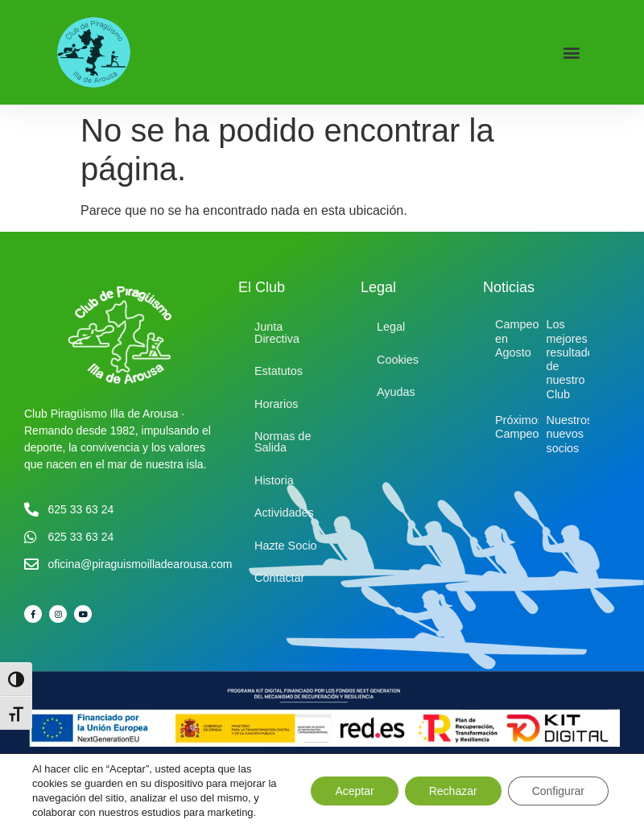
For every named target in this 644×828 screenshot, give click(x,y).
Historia (274, 480)
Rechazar (453, 791)
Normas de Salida (283, 442)
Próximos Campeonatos (531, 427)
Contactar (279, 578)
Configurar (558, 791)
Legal (391, 327)
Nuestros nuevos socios (570, 434)
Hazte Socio (286, 546)
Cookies (398, 360)
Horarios (276, 404)
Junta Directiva (277, 332)
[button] (572, 53)
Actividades (284, 513)
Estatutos (279, 371)
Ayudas (396, 392)
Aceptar (354, 791)
